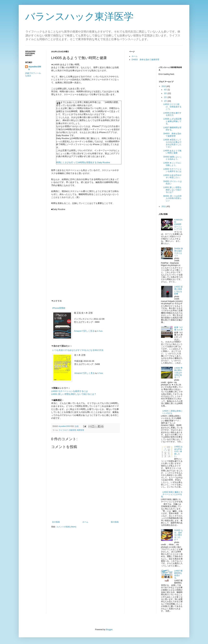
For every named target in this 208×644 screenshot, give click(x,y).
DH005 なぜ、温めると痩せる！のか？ (179, 535)
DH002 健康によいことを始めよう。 (172, 158)
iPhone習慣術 (59, 308)
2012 (164, 86)
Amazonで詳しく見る (84, 331)
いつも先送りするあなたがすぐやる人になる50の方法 (78, 350)
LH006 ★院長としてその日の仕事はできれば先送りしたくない (172, 143)
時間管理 (80, 430)
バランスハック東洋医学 (79, 17)
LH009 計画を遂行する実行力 (172, 114)
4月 (166, 90)
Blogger (109, 630)
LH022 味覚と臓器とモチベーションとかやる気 (172, 494)
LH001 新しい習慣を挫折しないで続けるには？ (74, 394)
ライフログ (63, 430)
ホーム (85, 522)
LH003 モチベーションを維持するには (69, 391)
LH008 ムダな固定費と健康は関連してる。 (172, 121)
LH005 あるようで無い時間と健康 (172, 152)
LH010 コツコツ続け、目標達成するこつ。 (172, 107)
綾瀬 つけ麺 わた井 (178, 328)
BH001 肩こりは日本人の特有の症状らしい (172, 198)
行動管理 (72, 430)
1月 (166, 101)
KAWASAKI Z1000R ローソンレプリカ (179, 224)
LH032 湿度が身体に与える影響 (178, 290)
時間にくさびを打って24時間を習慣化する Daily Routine (83, 162)
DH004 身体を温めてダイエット (179, 252)
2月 (166, 97)
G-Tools (100, 331)
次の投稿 (56, 522)
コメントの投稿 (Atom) (66, 527)
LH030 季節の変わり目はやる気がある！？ (178, 373)
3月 (166, 93)
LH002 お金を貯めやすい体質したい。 (172, 176)
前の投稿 (115, 522)
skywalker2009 (64, 426)
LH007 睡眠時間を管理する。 (172, 129)
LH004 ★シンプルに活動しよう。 (172, 164)
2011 (164, 206)
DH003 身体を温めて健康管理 (145, 60)
